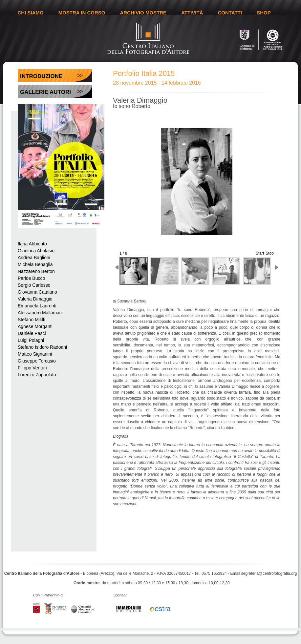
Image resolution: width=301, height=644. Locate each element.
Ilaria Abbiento (32, 244)
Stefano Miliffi (32, 320)
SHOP (264, 13)
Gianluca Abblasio (36, 251)
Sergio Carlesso (34, 285)
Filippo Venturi (32, 368)
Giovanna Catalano (37, 292)
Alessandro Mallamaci (40, 313)
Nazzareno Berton (36, 271)
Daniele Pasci (32, 333)
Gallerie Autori (45, 92)
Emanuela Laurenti (37, 306)
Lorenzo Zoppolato (37, 375)
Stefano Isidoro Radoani (42, 347)
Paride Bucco (31, 278)
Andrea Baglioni (34, 258)
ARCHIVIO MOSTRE (143, 13)
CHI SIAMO (31, 13)
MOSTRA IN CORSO (82, 13)
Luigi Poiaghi (31, 340)
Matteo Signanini (35, 354)
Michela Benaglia (35, 264)
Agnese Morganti (35, 326)
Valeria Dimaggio (35, 299)
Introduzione (41, 76)
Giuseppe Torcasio (37, 361)
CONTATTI (230, 13)
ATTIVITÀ (192, 13)
